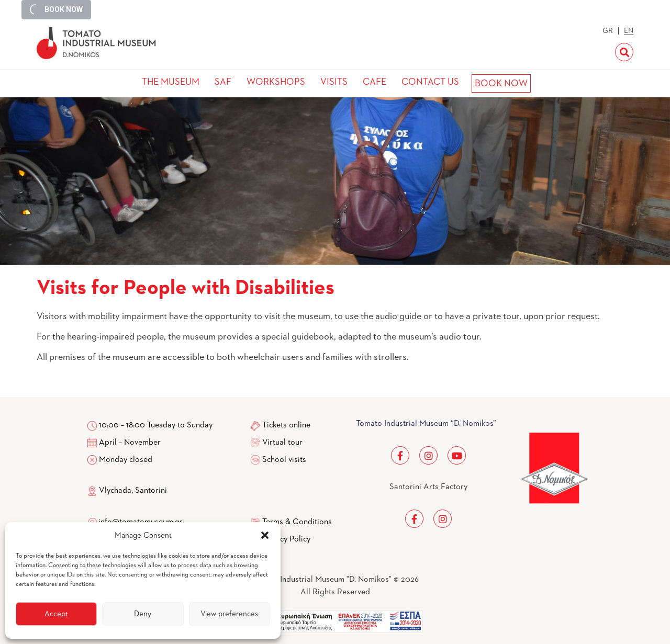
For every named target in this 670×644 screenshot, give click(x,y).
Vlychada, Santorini (127, 491)
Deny (143, 614)
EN (629, 31)
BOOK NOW (501, 84)
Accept (56, 614)
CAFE (375, 82)
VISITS (334, 82)
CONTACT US (430, 82)
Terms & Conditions (297, 522)
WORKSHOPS (276, 82)
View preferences (229, 614)
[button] (265, 535)
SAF (223, 82)
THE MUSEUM (171, 82)
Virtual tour (282, 443)
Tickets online (286, 425)
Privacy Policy (286, 539)
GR (608, 31)
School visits (284, 460)
